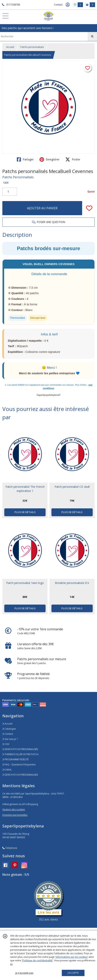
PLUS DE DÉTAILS (25, 512)
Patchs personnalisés (32, 47)
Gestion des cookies (14, 809)
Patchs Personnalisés (18, 177)
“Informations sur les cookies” (72, 957)
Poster (73, 159)
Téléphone (10, 848)
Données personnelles (15, 815)
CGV (6, 744)
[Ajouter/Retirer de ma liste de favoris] (89, 208)
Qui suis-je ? (10, 739)
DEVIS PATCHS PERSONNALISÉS (20, 749)
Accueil (10, 47)
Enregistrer (49, 159)
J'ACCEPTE (73, 973)
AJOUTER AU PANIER (42, 208)
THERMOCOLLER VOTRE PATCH (20, 754)
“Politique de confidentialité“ (37, 960)
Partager (25, 159)
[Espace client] (68, 5)
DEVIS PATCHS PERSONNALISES (20, 775)
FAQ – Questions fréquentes (19, 765)
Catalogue (9, 729)
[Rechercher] (92, 37)
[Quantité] (10, 192)
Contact (58, 5)
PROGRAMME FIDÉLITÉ (15, 759)
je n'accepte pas (24, 973)
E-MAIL (7, 770)
